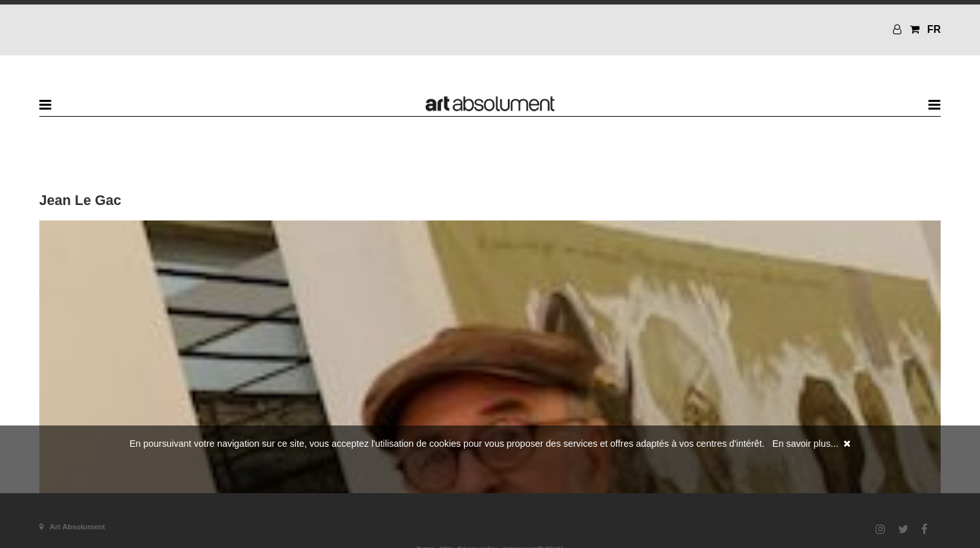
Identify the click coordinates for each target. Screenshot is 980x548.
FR (934, 29)
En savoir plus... (805, 444)
